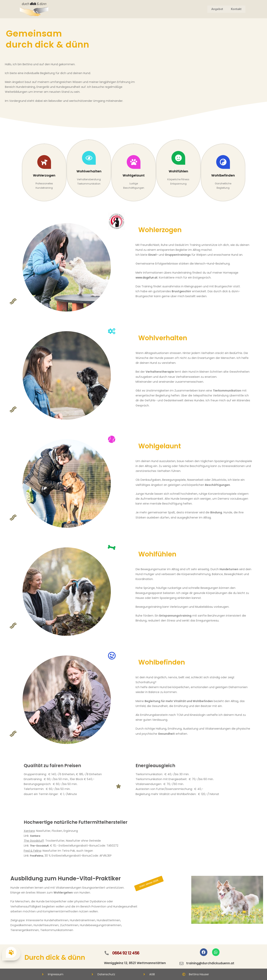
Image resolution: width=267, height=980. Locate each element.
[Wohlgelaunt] (134, 162)
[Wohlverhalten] (89, 158)
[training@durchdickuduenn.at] (181, 963)
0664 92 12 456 (126, 953)
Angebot (217, 9)
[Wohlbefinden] (223, 162)
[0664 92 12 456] (107, 953)
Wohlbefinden (223, 175)
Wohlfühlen (178, 171)
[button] (149, 884)
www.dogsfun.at (147, 278)
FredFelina (37, 856)
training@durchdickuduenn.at (210, 963)
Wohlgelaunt (134, 175)
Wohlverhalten (89, 171)
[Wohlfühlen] (178, 158)
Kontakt (236, 9)
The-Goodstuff (41, 846)
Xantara (36, 836)
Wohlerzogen (44, 175)
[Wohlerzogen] (44, 162)
